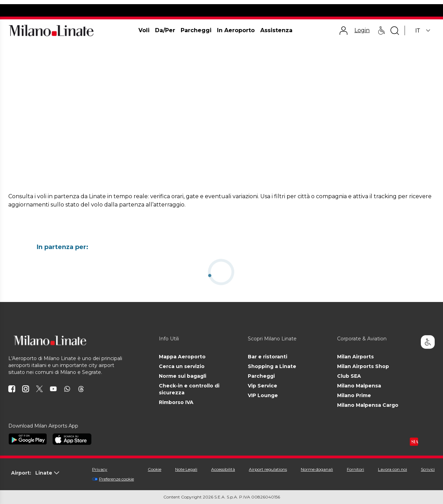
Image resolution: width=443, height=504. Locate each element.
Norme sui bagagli (183, 376)
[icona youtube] (53, 389)
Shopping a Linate (272, 366)
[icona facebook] (12, 389)
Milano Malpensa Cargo (368, 405)
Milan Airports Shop (363, 366)
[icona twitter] (39, 389)
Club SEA (349, 376)
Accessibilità (223, 469)
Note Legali (186, 469)
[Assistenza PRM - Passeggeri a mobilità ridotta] (381, 30)
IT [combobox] (418, 31)
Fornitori (355, 469)
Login (362, 30)
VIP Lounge (263, 395)
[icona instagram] (26, 389)
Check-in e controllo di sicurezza (189, 389)
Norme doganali (317, 469)
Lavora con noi (392, 469)
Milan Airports (355, 357)
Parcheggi (261, 376)
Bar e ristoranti (268, 357)
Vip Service (263, 386)
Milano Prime (354, 395)
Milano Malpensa (359, 386)
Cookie (155, 469)
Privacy (100, 469)
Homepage (19, 50)
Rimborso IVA (176, 402)
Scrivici (428, 469)
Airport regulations (268, 469)
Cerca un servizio (182, 366)
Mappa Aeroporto (182, 357)
